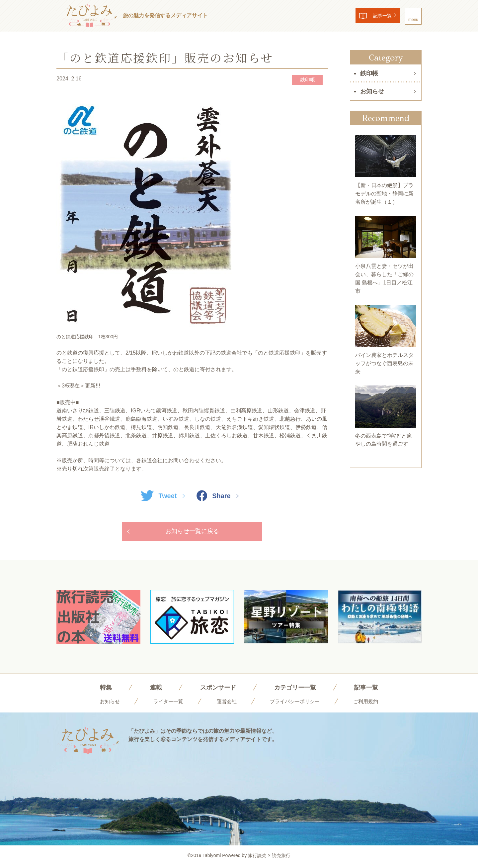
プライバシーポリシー (296, 703)
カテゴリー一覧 (297, 689)
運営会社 (226, 703)
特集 (100, 689)
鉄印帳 (304, 80)
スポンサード (216, 689)
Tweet (157, 496)
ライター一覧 (166, 703)
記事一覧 (377, 16)
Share (215, 496)
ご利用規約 (370, 703)
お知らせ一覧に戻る (192, 533)
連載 (151, 689)
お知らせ (372, 91)
